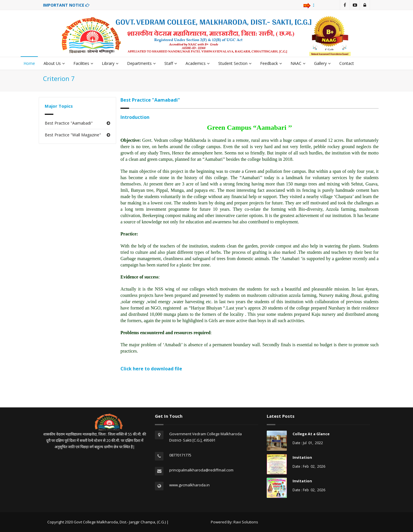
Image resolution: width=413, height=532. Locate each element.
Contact (347, 63)
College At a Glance (311, 434)
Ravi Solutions (246, 522)
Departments (141, 63)
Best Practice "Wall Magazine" (73, 135)
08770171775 (180, 455)
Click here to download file (151, 369)
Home (29, 63)
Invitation (302, 457)
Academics (198, 63)
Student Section (235, 63)
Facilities (83, 63)
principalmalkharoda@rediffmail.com (201, 470)
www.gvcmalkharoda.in (189, 485)
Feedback (271, 63)
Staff (171, 63)
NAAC (298, 63)
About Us (54, 63)
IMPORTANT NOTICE (66, 5)
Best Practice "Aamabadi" (69, 123)
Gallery (322, 63)
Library (110, 63)
